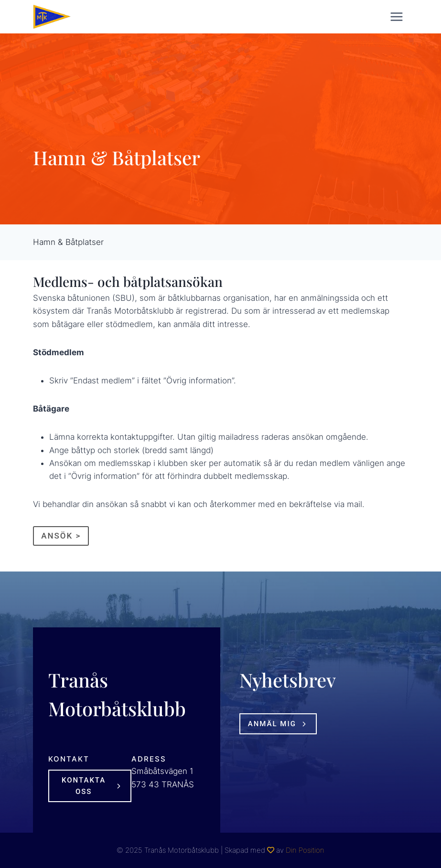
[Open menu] (397, 16)
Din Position (305, 850)
